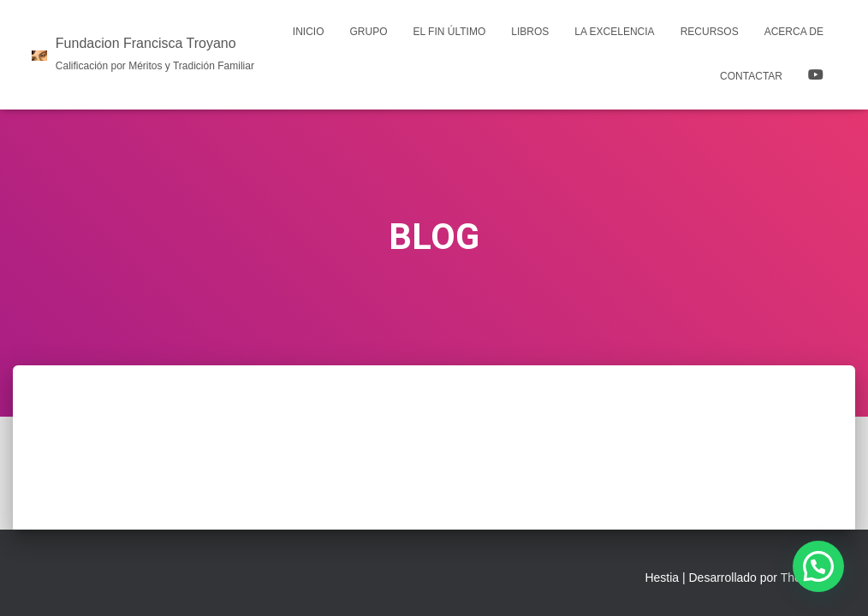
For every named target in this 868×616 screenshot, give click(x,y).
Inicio (309, 32)
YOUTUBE (816, 77)
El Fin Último (450, 32)
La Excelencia (614, 32)
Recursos (710, 32)
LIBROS (530, 32)
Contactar (751, 76)
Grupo (369, 32)
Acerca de (794, 32)
